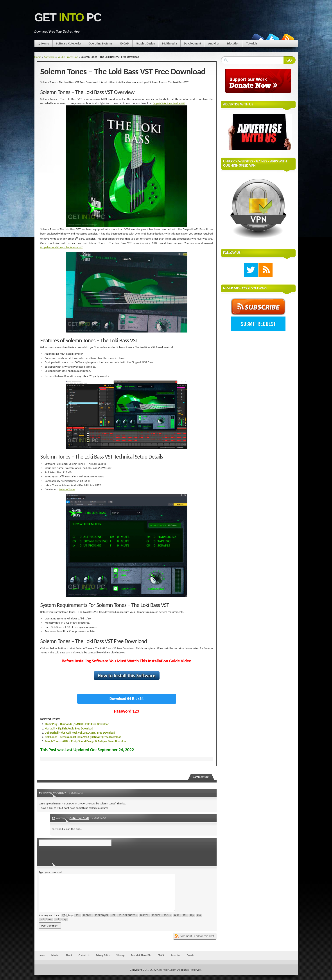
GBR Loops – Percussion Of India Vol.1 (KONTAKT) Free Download (83, 737)
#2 (54, 818)
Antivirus (214, 44)
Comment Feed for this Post (197, 936)
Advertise (176, 955)
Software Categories (69, 44)
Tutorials (252, 44)
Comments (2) (201, 777)
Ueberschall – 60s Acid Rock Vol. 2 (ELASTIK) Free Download (80, 733)
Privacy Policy (103, 955)
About (69, 955)
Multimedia (170, 44)
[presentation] (69, 855)
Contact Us (84, 955)
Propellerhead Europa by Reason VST (62, 247)
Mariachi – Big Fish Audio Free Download (69, 728)
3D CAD (124, 44)
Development (193, 44)
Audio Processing (68, 57)
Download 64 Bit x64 (127, 699)
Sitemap (120, 955)
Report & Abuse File (141, 955)
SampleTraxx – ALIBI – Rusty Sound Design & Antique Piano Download (86, 741)
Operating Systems (100, 44)
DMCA (161, 955)
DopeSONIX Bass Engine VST (169, 103)
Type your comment (50, 872)
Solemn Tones (67, 489)
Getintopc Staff (79, 818)
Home (45, 44)
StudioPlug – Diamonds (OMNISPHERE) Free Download (77, 724)
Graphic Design (145, 44)
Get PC (68, 17)
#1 (40, 793)
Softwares (50, 57)
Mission (55, 955)
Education (233, 44)
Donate (190, 955)
